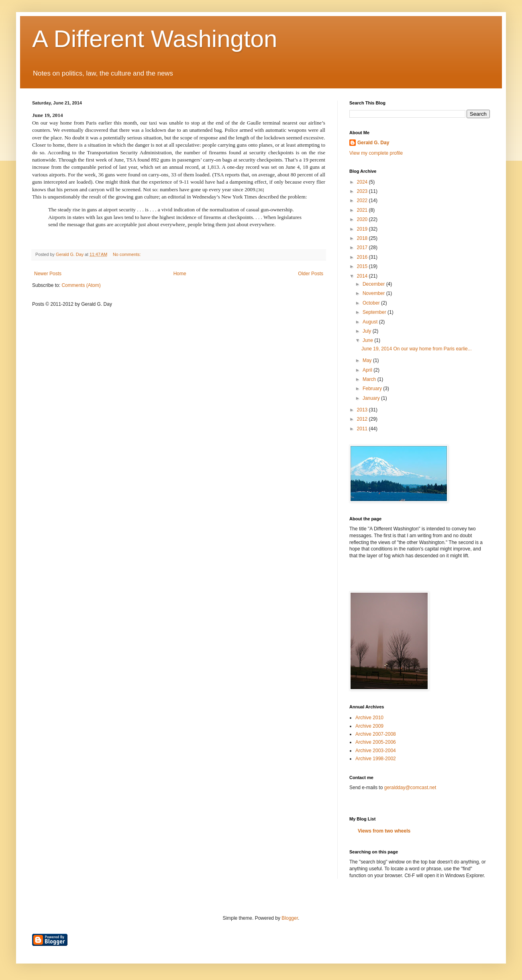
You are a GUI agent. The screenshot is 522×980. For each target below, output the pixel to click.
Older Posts (311, 274)
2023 (363, 191)
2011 (363, 429)
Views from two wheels (384, 831)
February (373, 389)
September (375, 312)
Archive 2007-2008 (376, 734)
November (374, 293)
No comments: (127, 254)
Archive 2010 (369, 718)
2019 (363, 229)
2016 (363, 257)
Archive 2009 (369, 726)
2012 (363, 419)
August (371, 322)
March (370, 379)
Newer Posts (48, 274)
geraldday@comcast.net (410, 788)
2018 (363, 238)
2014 (363, 276)
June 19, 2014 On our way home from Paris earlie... (417, 349)
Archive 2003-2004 (376, 751)
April (368, 370)
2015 (363, 266)
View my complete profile (376, 153)
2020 (363, 219)
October (372, 303)
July (368, 331)
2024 (363, 182)
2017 (363, 248)
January (372, 398)
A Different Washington (155, 39)
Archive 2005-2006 (376, 742)
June (368, 340)
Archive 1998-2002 (376, 759)
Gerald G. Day (373, 143)
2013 (363, 410)
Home (180, 274)
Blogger (290, 918)
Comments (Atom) (81, 285)
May (368, 360)
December (374, 284)
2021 (363, 210)
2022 (363, 201)
